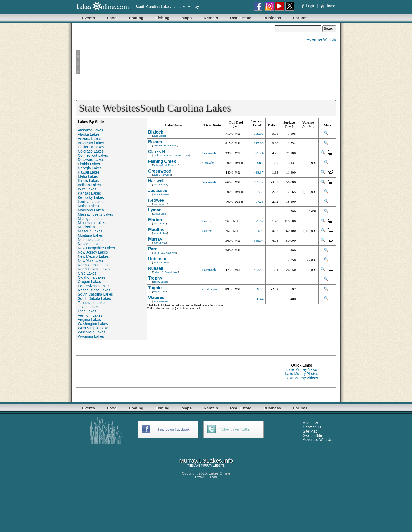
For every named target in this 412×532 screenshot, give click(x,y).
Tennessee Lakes (92, 303)
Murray (155, 239)
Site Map (310, 431)
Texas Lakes (88, 307)
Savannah (209, 153)
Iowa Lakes (87, 189)
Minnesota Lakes (92, 223)
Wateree (156, 298)
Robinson (158, 259)
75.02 (260, 221)
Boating (136, 18)
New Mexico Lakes (93, 256)
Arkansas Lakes (91, 143)
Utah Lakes (87, 311)
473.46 (259, 270)
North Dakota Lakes (94, 269)
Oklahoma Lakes (92, 277)
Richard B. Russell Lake (166, 272)
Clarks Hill (158, 152)
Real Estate (241, 18)
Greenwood (160, 171)
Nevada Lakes (90, 244)
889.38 (259, 289)
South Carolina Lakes (153, 7)
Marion (155, 220)
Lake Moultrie (160, 233)
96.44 (260, 299)
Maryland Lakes (91, 210)
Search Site (312, 435)
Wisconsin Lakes (92, 332)
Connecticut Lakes (93, 155)
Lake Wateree (160, 301)
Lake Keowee (160, 204)
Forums (300, 18)
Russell (156, 268)
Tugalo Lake (159, 292)
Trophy (155, 278)
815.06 (259, 143)
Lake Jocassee (161, 194)
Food (112, 18)
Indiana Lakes (89, 185)
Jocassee (158, 191)
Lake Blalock (160, 136)
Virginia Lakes (89, 320)
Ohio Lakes (87, 273)
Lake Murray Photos (302, 374)
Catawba (208, 163)
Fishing (163, 18)
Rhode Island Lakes (94, 290)
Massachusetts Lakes (96, 214)
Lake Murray (189, 7)
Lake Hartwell (160, 185)
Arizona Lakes (89, 139)
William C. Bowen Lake (165, 146)
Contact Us (312, 427)
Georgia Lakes (90, 168)
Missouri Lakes (90, 231)
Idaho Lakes (88, 176)
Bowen (155, 142)
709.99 (259, 133)
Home (328, 6)
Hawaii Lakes (89, 172)
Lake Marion (159, 224)
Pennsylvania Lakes (94, 286)
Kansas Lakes (89, 193)
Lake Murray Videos (302, 378)
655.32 (259, 182)
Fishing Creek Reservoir (166, 165)
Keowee (156, 200)
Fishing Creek (162, 161)
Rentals (211, 18)
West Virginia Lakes (94, 328)
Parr (152, 249)
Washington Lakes (93, 324)
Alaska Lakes (89, 134)
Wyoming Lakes (91, 336)
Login (309, 6)
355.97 (259, 240)
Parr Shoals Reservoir (164, 253)
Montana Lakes (90, 235)
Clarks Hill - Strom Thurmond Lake (171, 155)
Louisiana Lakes (91, 202)
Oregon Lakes (89, 282)
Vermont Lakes (90, 315)
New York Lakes (91, 261)
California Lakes (91, 147)
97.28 (260, 202)
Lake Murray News (302, 369)
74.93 (260, 231)
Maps (187, 18)
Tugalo (155, 288)
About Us (311, 423)
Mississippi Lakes (92, 227)
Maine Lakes (88, 206)
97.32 (260, 192)
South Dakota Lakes (94, 298)
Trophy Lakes (160, 282)
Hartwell (156, 181)
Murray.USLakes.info (206, 461)
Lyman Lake (159, 214)
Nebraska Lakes (91, 240)
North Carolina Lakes (95, 265)
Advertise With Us (321, 39)
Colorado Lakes (91, 151)
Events (88, 18)
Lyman (155, 210)
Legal (214, 477)
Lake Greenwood (162, 175)
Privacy (200, 477)
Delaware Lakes (91, 160)
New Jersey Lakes (93, 252)
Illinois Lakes (88, 181)
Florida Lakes (89, 164)
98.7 (260, 163)
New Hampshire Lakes (96, 248)
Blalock (156, 132)
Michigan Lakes (91, 219)
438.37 (259, 172)
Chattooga (210, 289)
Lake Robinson (161, 262)
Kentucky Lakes (91, 197)
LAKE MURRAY (203, 466)
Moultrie (156, 229)
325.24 (259, 153)
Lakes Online (220, 473)
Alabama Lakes (91, 130)
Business (272, 18)
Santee (207, 221)
